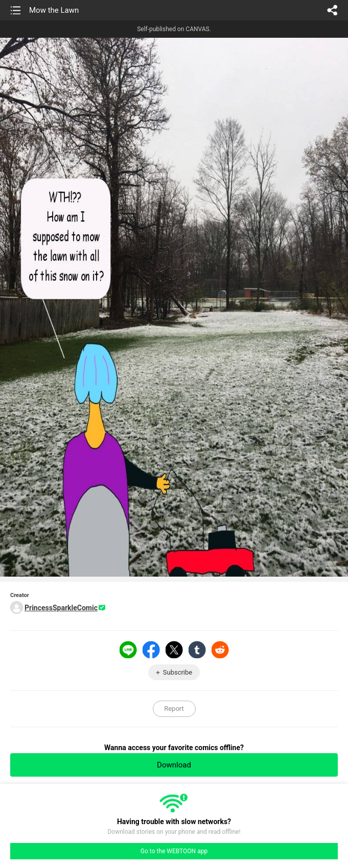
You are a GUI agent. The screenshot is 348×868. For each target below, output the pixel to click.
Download (174, 765)
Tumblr (197, 650)
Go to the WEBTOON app (174, 851)
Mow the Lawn (54, 10)
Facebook (151, 650)
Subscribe (178, 672)
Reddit (220, 650)
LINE (128, 650)
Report (174, 709)
